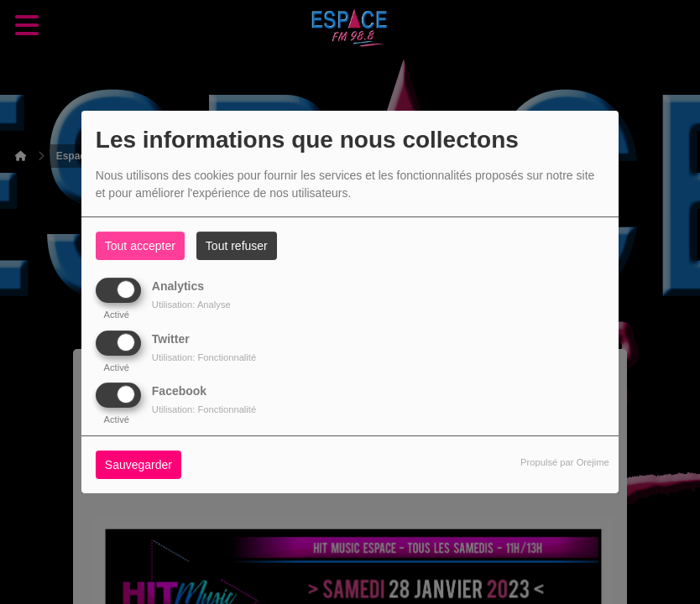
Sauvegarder (138, 465)
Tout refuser (237, 246)
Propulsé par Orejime (565, 462)
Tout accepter (140, 246)
